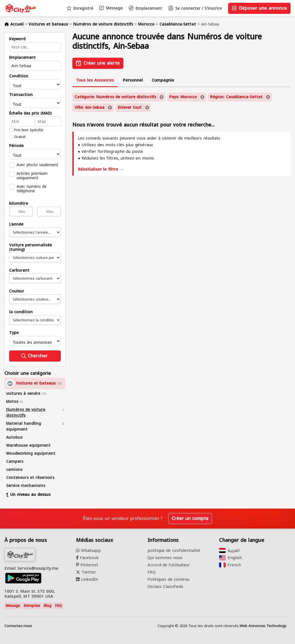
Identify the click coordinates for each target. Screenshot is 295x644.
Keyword (17, 39)
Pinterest (87, 565)
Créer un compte (190, 518)
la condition (21, 312)
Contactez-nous (18, 626)
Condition (19, 76)
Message (111, 8)
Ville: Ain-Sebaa (90, 108)
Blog (48, 606)
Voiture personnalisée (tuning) (30, 248)
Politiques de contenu (168, 579)
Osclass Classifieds (165, 587)
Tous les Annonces (95, 80)
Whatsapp (88, 550)
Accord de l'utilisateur (169, 565)
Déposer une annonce (259, 8)
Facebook (87, 558)
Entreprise (32, 606)
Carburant (19, 271)
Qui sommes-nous (165, 558)
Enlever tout (130, 108)
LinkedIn (87, 579)
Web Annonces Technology (263, 626)
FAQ (59, 606)
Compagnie (163, 80)
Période (16, 146)
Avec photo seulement (37, 165)
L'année (16, 224)
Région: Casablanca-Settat (236, 97)
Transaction (21, 95)
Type (14, 333)
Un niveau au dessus (28, 495)
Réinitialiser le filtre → (101, 169)
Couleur (17, 291)
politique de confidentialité (174, 550)
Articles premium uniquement (32, 176)
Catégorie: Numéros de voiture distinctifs (115, 97)
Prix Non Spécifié (29, 130)
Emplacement (145, 8)
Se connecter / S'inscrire (195, 8)
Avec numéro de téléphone (32, 189)
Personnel (133, 80)
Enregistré (80, 8)
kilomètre (19, 204)
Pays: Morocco (183, 97)
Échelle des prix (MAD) (30, 113)
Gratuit (20, 137)
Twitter (86, 572)
